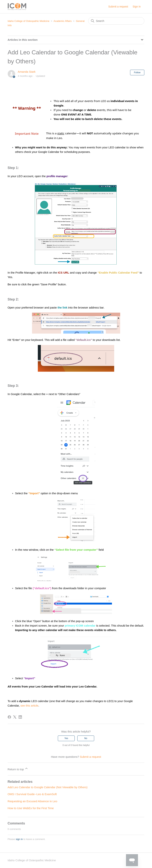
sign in (19, 839)
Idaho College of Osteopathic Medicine (29, 21)
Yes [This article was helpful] (66, 738)
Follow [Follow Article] (137, 73)
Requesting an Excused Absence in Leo (32, 801)
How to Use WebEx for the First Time (31, 808)
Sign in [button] (137, 7)
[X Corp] (15, 717)
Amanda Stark (27, 72)
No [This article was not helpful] (86, 738)
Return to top (18, 769)
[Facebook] (9, 717)
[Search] (116, 21)
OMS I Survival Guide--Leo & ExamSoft (32, 794)
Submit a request (118, 7)
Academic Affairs (63, 21)
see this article (29, 706)
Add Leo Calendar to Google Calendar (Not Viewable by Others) (48, 787)
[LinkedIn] (20, 717)
